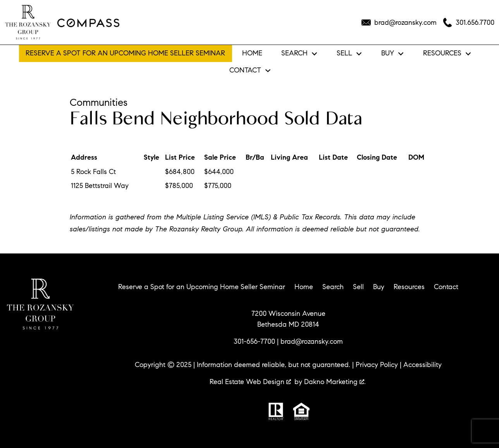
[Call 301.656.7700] (469, 22)
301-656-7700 (254, 341)
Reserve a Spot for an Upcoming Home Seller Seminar (125, 53)
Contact (446, 287)
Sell (358, 287)
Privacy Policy (377, 365)
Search (333, 287)
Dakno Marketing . (335, 382)
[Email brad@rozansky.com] (399, 22)
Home (252, 53)
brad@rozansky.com (312, 341)
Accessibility (422, 365)
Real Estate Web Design (250, 382)
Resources (409, 287)
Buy (379, 287)
